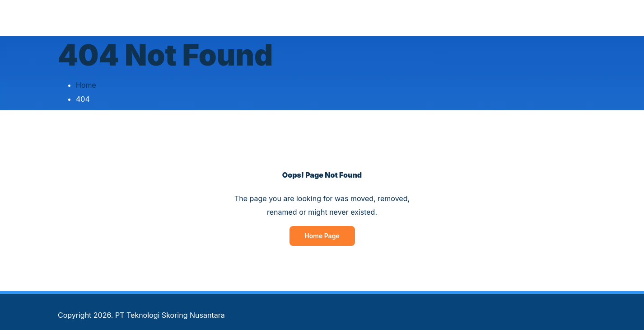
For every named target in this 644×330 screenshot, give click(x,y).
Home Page (322, 236)
